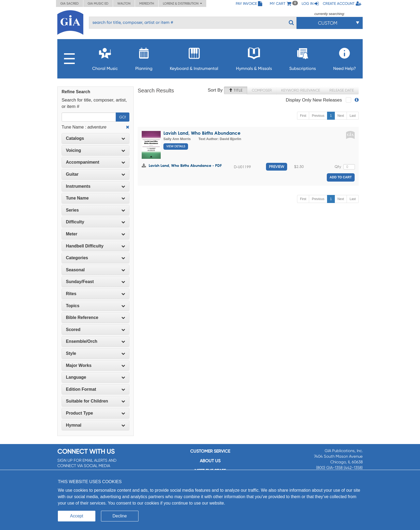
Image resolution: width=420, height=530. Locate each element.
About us (210, 461)
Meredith (147, 3)
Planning (144, 57)
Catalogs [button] (95, 138)
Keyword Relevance (301, 90)
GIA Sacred (70, 3)
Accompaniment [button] (95, 162)
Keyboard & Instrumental (194, 57)
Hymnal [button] (95, 425)
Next (341, 116)
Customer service (210, 451)
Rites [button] (95, 294)
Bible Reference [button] (95, 317)
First (303, 116)
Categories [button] (95, 258)
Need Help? (345, 57)
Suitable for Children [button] (95, 401)
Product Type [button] (95, 413)
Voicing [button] (95, 150)
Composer (262, 90)
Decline (120, 516)
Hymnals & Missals (254, 57)
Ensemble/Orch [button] (95, 341)
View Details (176, 146)
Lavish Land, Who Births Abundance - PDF (185, 165)
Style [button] (95, 353)
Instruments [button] (95, 186)
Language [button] (95, 377)
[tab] (95, 138)
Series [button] (95, 210)
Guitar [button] (95, 174)
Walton (124, 3)
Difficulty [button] (95, 222)
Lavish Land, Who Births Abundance (202, 133)
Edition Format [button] (95, 389)
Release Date (342, 90)
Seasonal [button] (95, 270)
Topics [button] (95, 306)
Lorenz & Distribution (182, 3)
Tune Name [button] (95, 198)
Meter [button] (95, 234)
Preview (277, 167)
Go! (123, 117)
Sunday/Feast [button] (95, 282)
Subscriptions (303, 57)
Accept (77, 516)
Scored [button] (95, 330)
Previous (318, 116)
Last (353, 116)
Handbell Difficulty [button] (95, 246)
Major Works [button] (95, 365)
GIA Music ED (98, 3)
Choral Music (105, 57)
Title (236, 90)
